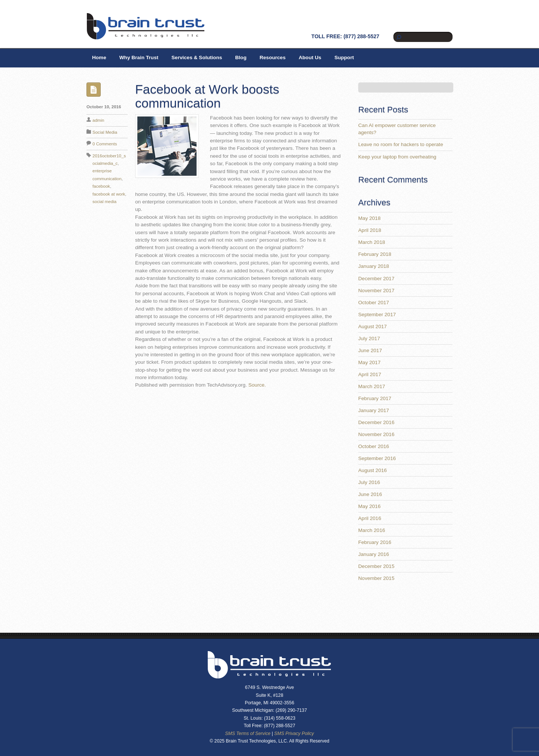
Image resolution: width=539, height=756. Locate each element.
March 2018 (372, 242)
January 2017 (374, 410)
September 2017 (377, 315)
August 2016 (372, 470)
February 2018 (375, 254)
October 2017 (374, 303)
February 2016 (375, 542)
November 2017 (376, 291)
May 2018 (369, 218)
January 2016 (374, 554)
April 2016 (370, 518)
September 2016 (377, 458)
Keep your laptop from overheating (397, 157)
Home (99, 58)
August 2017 (372, 326)
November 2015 (376, 578)
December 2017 (376, 279)
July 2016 (369, 482)
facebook (101, 186)
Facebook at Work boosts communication (207, 96)
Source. (257, 385)
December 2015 (376, 566)
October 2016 (374, 446)
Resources (272, 58)
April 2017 (370, 374)
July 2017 (369, 338)
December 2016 (376, 422)
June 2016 (370, 494)
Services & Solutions (197, 58)
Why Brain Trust (139, 58)
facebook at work (109, 194)
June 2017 (370, 350)
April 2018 (370, 230)
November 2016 (376, 434)
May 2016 (369, 506)
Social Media (105, 132)
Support (344, 58)
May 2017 (369, 362)
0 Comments (105, 144)
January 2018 (374, 266)
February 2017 (375, 398)
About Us (310, 58)
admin (98, 120)
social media (104, 202)
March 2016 (372, 530)
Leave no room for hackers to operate (401, 144)
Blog (241, 58)
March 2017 (372, 386)
